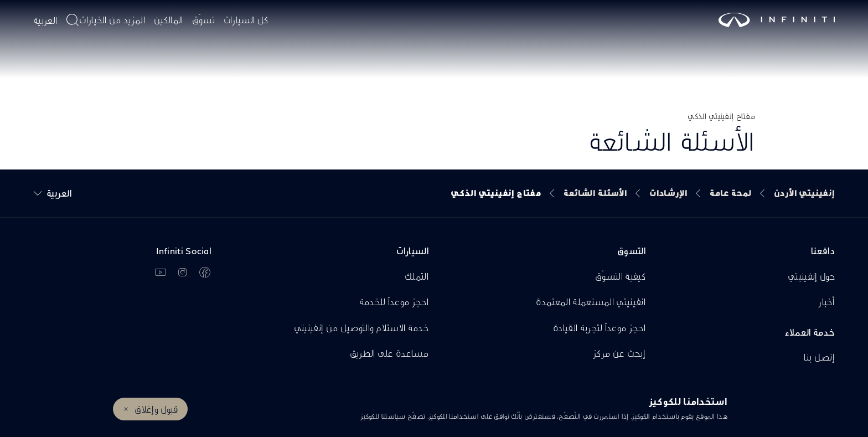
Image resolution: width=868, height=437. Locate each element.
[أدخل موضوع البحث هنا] (73, 20)
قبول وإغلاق (156, 409)
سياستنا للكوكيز (383, 416)
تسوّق (203, 20)
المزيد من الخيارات (112, 20)
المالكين (169, 20)
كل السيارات (246, 20)
